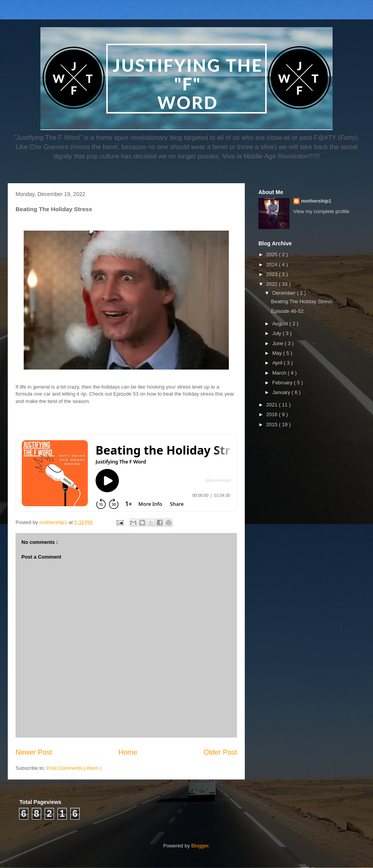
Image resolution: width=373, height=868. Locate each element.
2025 (273, 254)
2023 (273, 274)
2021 (273, 405)
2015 (273, 424)
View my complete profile (321, 211)
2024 (273, 265)
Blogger (200, 846)
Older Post (220, 752)
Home (128, 752)
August (281, 324)
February (283, 383)
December (285, 293)
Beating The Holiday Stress (301, 301)
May (278, 353)
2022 (273, 284)
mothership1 (316, 201)
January (282, 392)
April (278, 363)
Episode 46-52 (287, 311)
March (280, 373)
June (279, 343)
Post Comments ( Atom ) (74, 768)
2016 (273, 414)
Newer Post (34, 752)
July (278, 333)
